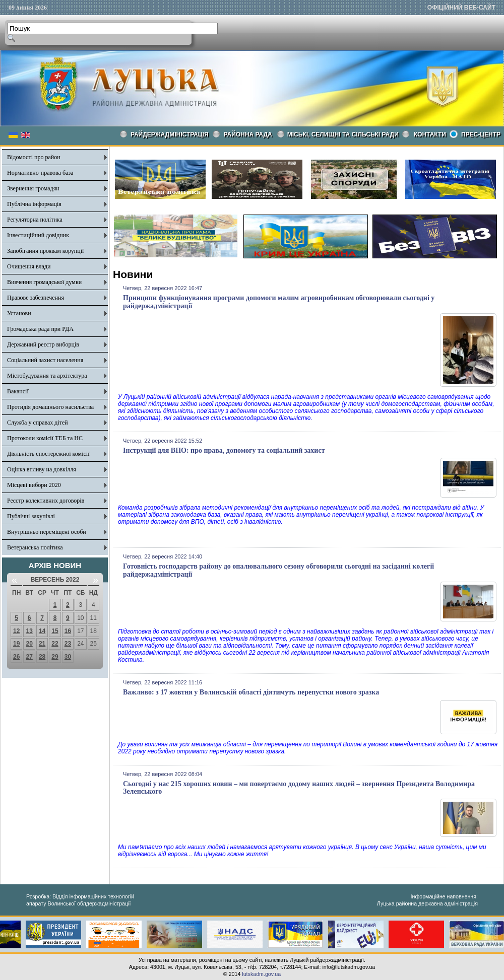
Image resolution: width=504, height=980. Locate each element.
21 (42, 644)
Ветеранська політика (35, 547)
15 (55, 631)
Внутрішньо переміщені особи (47, 532)
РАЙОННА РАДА (248, 134)
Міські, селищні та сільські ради (343, 134)
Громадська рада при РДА (40, 329)
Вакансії (18, 391)
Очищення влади (29, 266)
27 (29, 657)
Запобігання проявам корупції (45, 251)
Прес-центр (481, 134)
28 (42, 657)
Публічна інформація (34, 204)
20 (29, 644)
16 (68, 631)
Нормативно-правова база (40, 173)
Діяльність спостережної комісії (48, 454)
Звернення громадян (33, 188)
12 (16, 631)
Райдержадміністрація (170, 134)
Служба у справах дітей (38, 423)
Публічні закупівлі (31, 516)
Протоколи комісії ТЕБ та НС (45, 438)
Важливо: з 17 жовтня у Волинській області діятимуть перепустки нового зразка (251, 692)
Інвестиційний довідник (38, 235)
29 (55, 657)
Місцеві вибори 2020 (34, 485)
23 (68, 644)
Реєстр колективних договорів (46, 501)
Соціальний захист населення (45, 360)
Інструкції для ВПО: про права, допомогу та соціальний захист (224, 450)
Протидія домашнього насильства (50, 407)
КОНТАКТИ (430, 134)
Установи (19, 313)
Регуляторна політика (35, 220)
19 (16, 644)
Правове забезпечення (36, 298)
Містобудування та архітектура (47, 376)
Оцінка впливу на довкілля (42, 469)
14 (42, 631)
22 (55, 644)
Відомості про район (34, 157)
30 (68, 657)
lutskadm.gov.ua (261, 974)
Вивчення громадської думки (44, 282)
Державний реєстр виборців (43, 344)
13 (29, 631)
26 (16, 657)
